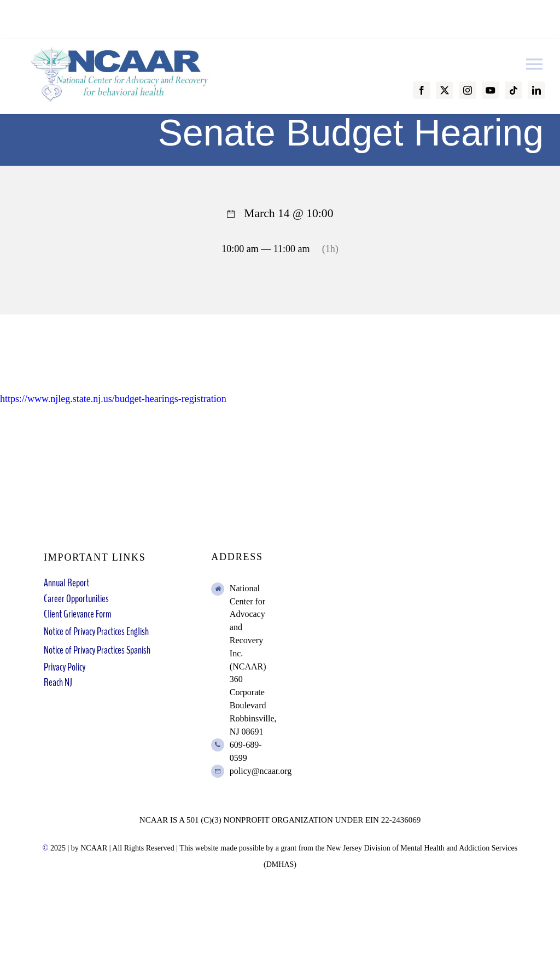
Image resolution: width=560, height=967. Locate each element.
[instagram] (468, 90)
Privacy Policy (65, 667)
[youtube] (491, 90)
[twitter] (445, 90)
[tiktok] (514, 90)
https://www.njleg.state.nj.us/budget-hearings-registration (113, 399)
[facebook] (422, 90)
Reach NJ (58, 682)
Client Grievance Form (77, 614)
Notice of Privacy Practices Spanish (97, 650)
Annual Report (66, 583)
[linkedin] (536, 90)
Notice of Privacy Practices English (96, 631)
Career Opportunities (76, 599)
